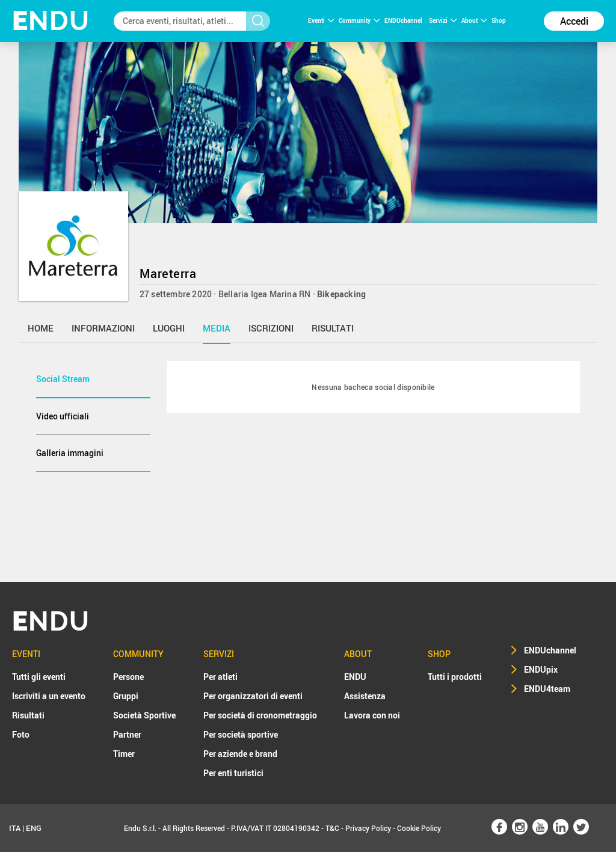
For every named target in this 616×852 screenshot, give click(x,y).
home (41, 328)
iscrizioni (271, 328)
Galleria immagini (70, 453)
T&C (332, 828)
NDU (51, 21)
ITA (15, 828)
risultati (333, 328)
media (217, 328)
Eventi (321, 20)
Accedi (574, 21)
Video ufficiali (63, 416)
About (474, 20)
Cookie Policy (419, 828)
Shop (499, 20)
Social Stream (63, 379)
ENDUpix (541, 669)
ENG (34, 828)
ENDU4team (547, 689)
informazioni (103, 328)
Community (359, 20)
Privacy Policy (368, 828)
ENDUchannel (404, 20)
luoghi (169, 328)
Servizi (443, 20)
